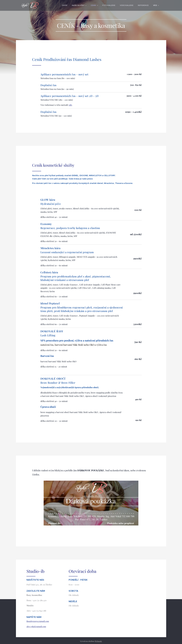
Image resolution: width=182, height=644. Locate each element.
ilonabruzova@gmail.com (38, 621)
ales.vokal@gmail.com (36, 627)
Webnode (98, 641)
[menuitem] (58, 5)
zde (70, 105)
